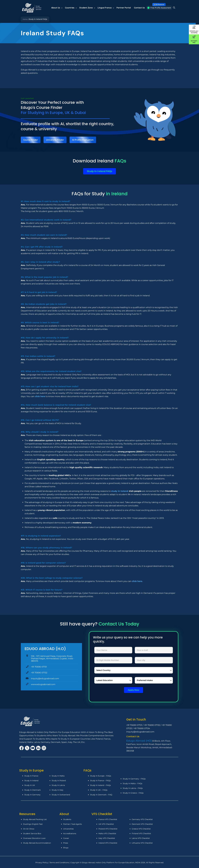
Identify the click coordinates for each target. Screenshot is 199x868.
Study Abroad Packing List (35, 819)
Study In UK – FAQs (99, 790)
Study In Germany (32, 795)
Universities (68, 829)
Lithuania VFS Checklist (142, 843)
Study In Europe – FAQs (101, 776)
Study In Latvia (58, 785)
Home (25, 19)
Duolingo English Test (33, 824)
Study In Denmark (32, 790)
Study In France (31, 776)
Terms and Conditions (59, 863)
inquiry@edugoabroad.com (44, 678)
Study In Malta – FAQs (132, 783)
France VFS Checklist (108, 819)
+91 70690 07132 (38, 673)
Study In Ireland (31, 781)
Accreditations (70, 833)
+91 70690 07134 (142, 728)
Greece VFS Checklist (141, 829)
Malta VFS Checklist (107, 833)
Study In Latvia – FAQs (133, 788)
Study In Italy (57, 790)
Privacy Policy (42, 863)
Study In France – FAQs (100, 781)
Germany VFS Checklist (142, 819)
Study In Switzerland (61, 795)
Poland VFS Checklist (108, 829)
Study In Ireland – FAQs (100, 785)
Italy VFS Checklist (107, 838)
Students (67, 819)
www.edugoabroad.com (42, 684)
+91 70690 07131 (38, 667)
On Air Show (29, 829)
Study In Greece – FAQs (133, 793)
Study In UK (30, 785)
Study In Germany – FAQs (134, 779)
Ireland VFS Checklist (108, 843)
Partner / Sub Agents (73, 824)
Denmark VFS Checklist (142, 824)
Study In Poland (59, 781)
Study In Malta (58, 776)
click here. (137, 581)
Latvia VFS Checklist (141, 838)
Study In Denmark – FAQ (101, 795)
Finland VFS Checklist (141, 833)
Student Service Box (32, 833)
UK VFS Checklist (106, 824)
